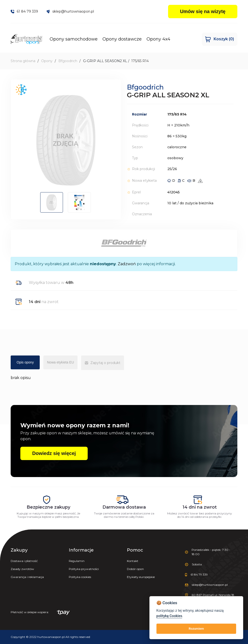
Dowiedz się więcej (54, 453)
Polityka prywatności (84, 569)
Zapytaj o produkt (102, 363)
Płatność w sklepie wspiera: (40, 613)
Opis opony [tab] (25, 362)
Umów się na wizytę (203, 11)
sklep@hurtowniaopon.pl (70, 11)
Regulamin (77, 561)
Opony (47, 61)
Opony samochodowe (76, 39)
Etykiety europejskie (141, 577)
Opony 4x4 (161, 39)
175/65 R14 (140, 61)
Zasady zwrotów (22, 569)
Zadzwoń (127, 264)
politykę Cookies (169, 616)
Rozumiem (196, 629)
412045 (174, 192)
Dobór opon (135, 569)
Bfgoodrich (68, 61)
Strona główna (23, 61)
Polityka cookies (80, 577)
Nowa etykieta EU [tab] (60, 362)
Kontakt (133, 561)
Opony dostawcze (124, 39)
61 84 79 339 (24, 11)
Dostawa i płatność (24, 561)
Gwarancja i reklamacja (27, 577)
